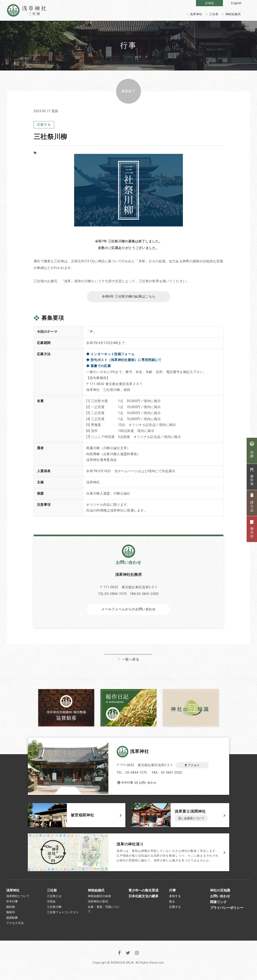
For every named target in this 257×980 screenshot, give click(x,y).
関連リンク (218, 905)
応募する (44, 125)
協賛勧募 (12, 923)
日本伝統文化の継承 (143, 898)
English (236, 3)
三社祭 (214, 14)
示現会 (51, 904)
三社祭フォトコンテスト (63, 917)
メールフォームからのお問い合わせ (128, 611)
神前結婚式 (233, 14)
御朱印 (11, 917)
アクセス (192, 766)
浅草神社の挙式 (98, 904)
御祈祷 (11, 910)
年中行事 (124, 783)
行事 (173, 891)
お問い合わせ (149, 783)
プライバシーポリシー (227, 911)
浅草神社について (18, 898)
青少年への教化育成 (143, 891)
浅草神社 (196, 14)
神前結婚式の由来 (99, 898)
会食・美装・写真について (104, 913)
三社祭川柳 (54, 910)
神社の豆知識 (220, 891)
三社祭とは (54, 898)
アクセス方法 (15, 929)
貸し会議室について (191, 820)
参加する (175, 898)
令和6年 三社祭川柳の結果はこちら (128, 297)
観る (172, 904)
